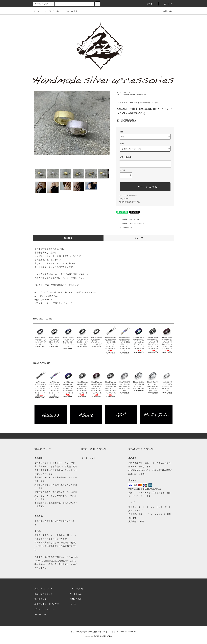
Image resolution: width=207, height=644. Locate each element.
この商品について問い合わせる (130, 223)
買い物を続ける (124, 227)
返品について (124, 199)
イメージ (139, 238)
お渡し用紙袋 (125, 157)
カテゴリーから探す (50, 11)
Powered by (103, 636)
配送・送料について (44, 594)
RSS (37, 614)
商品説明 (68, 238)
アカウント (150, 4)
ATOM (43, 614)
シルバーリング (128, 92)
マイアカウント (77, 589)
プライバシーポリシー (45, 609)
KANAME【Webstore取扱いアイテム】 (135, 95)
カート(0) (167, 4)
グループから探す (70, 11)
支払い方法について (44, 589)
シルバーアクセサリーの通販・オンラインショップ (94, 632)
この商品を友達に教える (128, 219)
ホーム (36, 11)
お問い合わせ (167, 11)
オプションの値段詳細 (128, 196)
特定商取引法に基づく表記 (130, 202)
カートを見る (76, 594)
